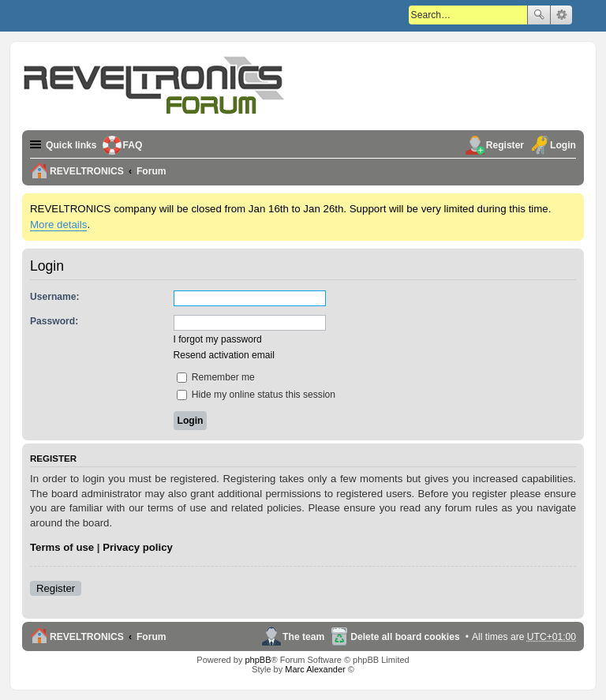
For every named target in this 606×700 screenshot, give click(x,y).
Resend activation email (224, 355)
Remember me (216, 377)
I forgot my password (218, 339)
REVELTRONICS (87, 637)
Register (56, 588)
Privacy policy (138, 547)
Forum (151, 637)
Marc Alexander (315, 669)
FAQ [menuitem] (133, 145)
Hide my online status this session (256, 395)
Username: (55, 297)
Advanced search (561, 15)
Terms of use (62, 547)
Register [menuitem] (505, 145)
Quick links (71, 145)
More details (58, 225)
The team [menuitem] (303, 637)
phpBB (258, 660)
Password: (54, 321)
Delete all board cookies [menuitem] (405, 637)
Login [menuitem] (563, 145)
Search (539, 15)
